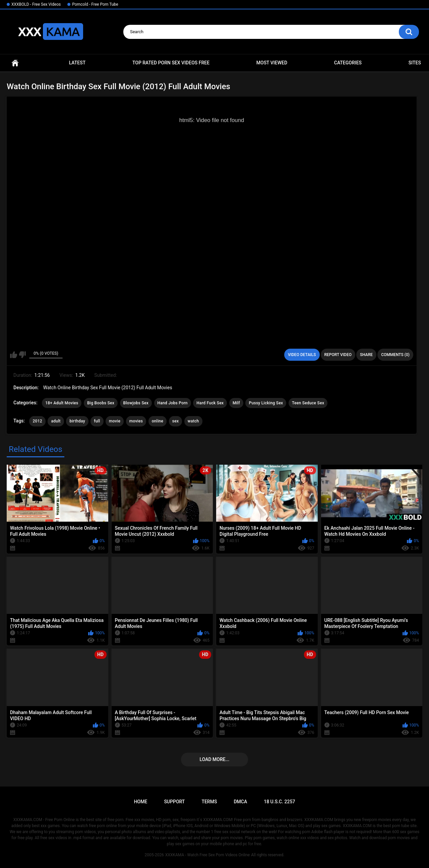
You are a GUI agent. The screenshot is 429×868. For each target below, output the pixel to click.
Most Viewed (272, 63)
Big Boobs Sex (101, 403)
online (158, 421)
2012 (37, 421)
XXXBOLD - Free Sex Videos (36, 4)
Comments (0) (395, 355)
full (97, 421)
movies (136, 421)
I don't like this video (22, 355)
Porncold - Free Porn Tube (95, 4)
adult (56, 421)
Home (15, 63)
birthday (77, 421)
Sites (415, 63)
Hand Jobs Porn (173, 403)
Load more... (215, 759)
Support (174, 802)
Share (366, 355)
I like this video (14, 355)
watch (193, 421)
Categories (348, 63)
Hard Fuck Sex (210, 403)
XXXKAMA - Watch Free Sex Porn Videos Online (207, 855)
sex (176, 421)
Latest (77, 63)
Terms (209, 802)
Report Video (338, 355)
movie (115, 421)
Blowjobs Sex (136, 403)
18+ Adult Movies (62, 403)
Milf (236, 403)
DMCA (240, 802)
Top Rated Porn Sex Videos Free (171, 63)
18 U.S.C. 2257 (279, 802)
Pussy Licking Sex (266, 403)
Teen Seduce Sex (308, 403)
